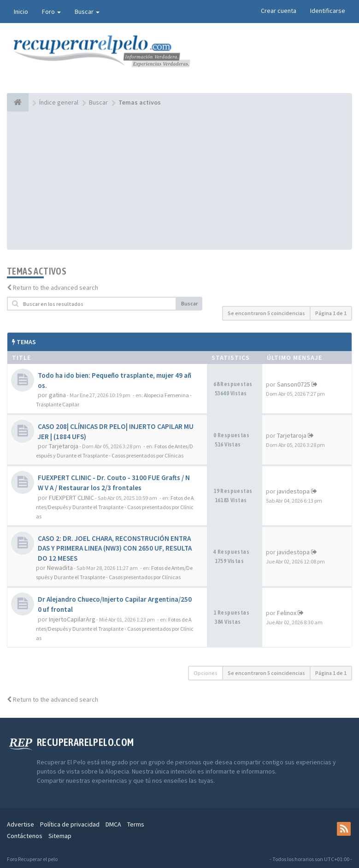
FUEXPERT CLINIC (71, 498)
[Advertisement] (179, 181)
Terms (136, 824)
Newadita (60, 568)
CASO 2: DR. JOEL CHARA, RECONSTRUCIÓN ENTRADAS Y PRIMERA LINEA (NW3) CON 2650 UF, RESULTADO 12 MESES (115, 548)
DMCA (113, 824)
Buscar (87, 12)
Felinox (287, 613)
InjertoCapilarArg (72, 619)
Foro (51, 12)
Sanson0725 (294, 384)
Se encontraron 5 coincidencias (266, 313)
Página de (331, 313)
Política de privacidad (70, 824)
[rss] (344, 829)
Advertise (21, 824)
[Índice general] (18, 102)
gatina (57, 395)
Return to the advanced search (56, 287)
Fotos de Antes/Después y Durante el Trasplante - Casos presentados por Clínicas (115, 507)
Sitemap (60, 836)
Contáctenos (25, 836)
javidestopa (293, 491)
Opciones (206, 673)
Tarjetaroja (64, 446)
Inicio (21, 12)
